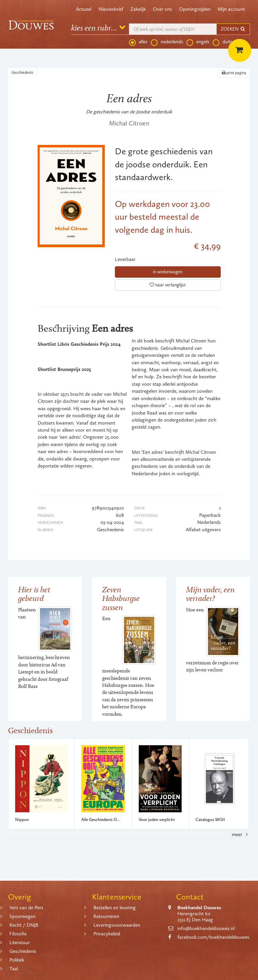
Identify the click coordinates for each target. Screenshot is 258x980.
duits (223, 42)
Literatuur (20, 942)
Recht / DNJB (24, 925)
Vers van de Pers (26, 908)
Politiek (17, 960)
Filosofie (18, 934)
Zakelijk (138, 9)
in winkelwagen (168, 272)
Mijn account (231, 9)
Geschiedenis (22, 72)
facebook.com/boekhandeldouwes (213, 937)
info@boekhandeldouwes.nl (206, 928)
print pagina (234, 73)
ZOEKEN (233, 29)
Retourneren (106, 916)
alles (138, 42)
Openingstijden (195, 9)
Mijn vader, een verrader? (210, 594)
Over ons (162, 9)
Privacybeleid (107, 934)
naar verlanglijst (168, 285)
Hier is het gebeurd (34, 594)
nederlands (167, 42)
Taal (14, 969)
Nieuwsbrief (111, 9)
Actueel (84, 9)
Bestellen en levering (115, 908)
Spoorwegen (23, 916)
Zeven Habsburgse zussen (121, 598)
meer (241, 834)
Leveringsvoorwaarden (117, 925)
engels (198, 42)
